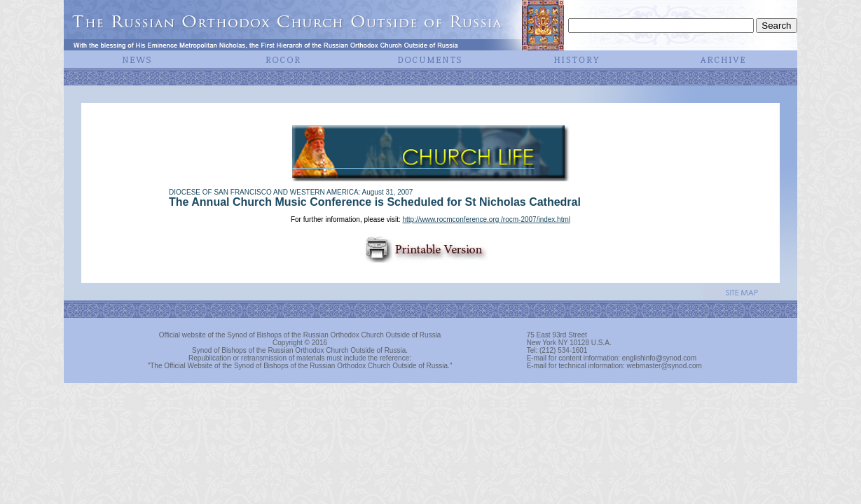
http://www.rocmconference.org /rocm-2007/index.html (486, 219)
